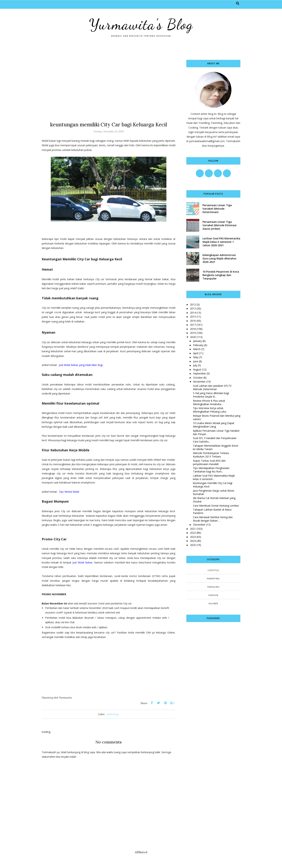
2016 (193, 321)
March (197, 349)
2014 (193, 313)
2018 (193, 329)
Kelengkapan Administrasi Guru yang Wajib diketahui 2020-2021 (219, 258)
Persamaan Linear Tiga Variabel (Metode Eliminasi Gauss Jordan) (219, 225)
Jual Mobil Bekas (82, 562)
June (196, 361)
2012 (193, 304)
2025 (193, 545)
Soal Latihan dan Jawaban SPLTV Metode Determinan (212, 387)
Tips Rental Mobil (69, 492)
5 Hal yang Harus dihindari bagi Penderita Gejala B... (211, 395)
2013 (193, 308)
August (197, 369)
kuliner (213, 603)
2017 (193, 325)
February (198, 345)
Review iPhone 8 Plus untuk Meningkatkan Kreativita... (209, 402)
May (196, 357)
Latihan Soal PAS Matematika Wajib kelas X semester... (214, 477)
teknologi (113, 714)
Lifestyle (213, 570)
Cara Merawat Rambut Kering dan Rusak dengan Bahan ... (213, 519)
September (200, 373)
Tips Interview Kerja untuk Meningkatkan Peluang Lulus (210, 410)
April (196, 353)
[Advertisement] (109, 85)
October (198, 378)
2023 (193, 537)
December (199, 525)
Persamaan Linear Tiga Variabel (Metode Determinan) (217, 209)
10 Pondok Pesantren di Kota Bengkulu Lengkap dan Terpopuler (221, 275)
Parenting (213, 579)
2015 (193, 317)
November (199, 382)
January (197, 341)
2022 (193, 533)
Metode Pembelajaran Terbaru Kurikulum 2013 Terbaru (211, 455)
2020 (193, 337)
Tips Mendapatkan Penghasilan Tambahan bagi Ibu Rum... (211, 470)
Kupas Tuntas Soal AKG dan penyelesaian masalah (209, 462)
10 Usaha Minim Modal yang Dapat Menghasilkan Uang (214, 425)
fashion (213, 595)
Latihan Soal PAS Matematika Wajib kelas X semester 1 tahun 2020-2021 (221, 242)
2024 (193, 541)
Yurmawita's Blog (141, 24)
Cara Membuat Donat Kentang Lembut (216, 506)
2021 (193, 529)
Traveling (213, 587)
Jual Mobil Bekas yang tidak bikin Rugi (81, 365)
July (195, 365)
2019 (193, 333)
